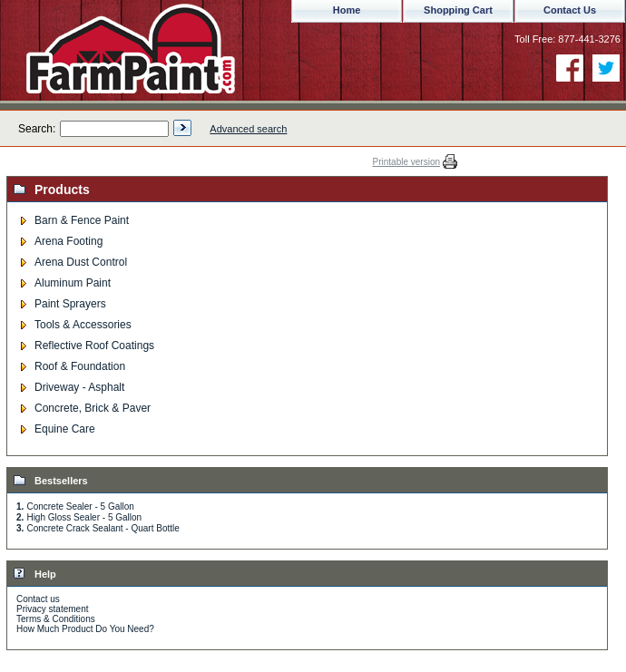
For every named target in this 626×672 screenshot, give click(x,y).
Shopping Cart (458, 10)
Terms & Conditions (56, 619)
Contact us (38, 599)
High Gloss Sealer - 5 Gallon (84, 517)
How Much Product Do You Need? (85, 629)
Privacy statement (52, 609)
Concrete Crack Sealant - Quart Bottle (103, 528)
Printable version (406, 162)
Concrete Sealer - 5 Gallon (80, 506)
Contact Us (570, 10)
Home (347, 10)
